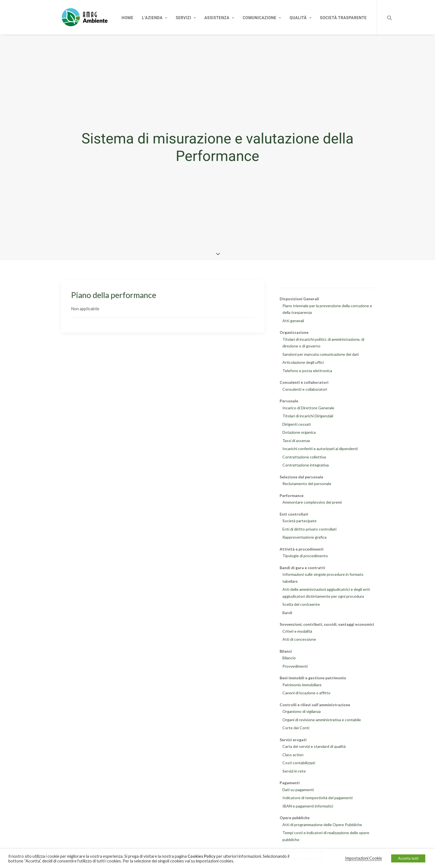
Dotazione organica (299, 431)
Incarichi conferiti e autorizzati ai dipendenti (320, 447)
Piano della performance (114, 293)
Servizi (186, 18)
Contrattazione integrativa (306, 464)
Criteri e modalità (297, 629)
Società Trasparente (343, 18)
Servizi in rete (294, 769)
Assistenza (219, 18)
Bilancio (289, 656)
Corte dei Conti (296, 726)
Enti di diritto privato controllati (309, 527)
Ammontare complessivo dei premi (312, 501)
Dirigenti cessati (297, 422)
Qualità (300, 18)
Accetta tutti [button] (408, 858)
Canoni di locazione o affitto (306, 691)
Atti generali (293, 319)
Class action (293, 753)
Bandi (287, 611)
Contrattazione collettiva (304, 455)
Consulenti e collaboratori (305, 388)
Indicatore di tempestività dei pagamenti (318, 796)
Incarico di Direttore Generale (308, 406)
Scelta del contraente (301, 603)
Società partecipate (299, 519)
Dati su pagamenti (298, 788)
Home (127, 18)
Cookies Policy (202, 856)
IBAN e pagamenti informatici (308, 804)
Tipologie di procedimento (305, 554)
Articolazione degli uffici (303, 361)
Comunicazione (262, 18)
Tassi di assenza (296, 439)
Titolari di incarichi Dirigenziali (308, 414)
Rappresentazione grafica (304, 536)
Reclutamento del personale (307, 482)
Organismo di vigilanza (302, 710)
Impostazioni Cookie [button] (364, 858)
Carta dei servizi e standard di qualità (314, 745)
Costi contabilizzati (299, 761)
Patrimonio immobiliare (302, 683)
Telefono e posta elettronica (307, 369)
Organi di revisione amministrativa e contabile (322, 718)
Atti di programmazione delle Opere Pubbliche (322, 823)
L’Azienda (155, 18)
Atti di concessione (299, 638)
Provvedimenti (295, 664)
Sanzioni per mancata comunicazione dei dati (321, 353)
